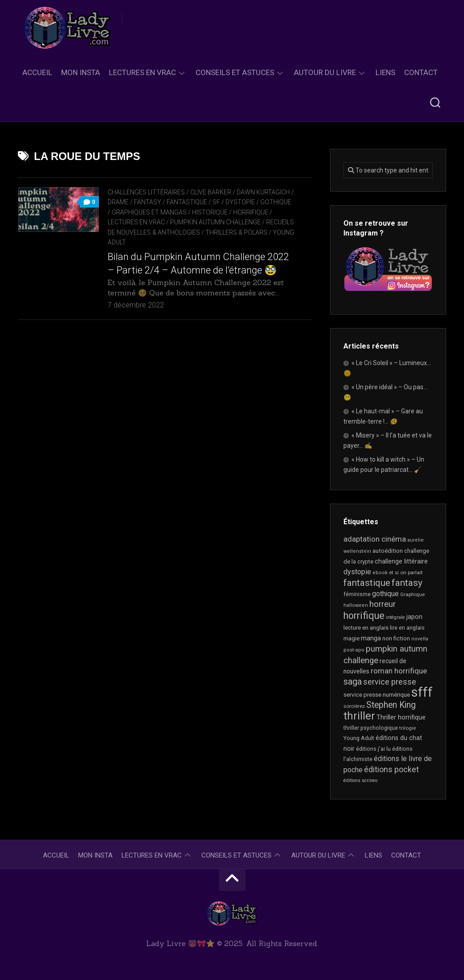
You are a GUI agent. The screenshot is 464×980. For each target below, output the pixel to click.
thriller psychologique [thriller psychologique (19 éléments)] (371, 728)
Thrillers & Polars (236, 232)
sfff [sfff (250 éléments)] (422, 692)
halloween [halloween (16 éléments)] (356, 605)
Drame (118, 202)
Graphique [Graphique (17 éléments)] (412, 594)
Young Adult (128, 242)
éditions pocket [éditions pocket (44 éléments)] (391, 770)
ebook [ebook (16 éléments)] (380, 573)
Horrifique (251, 212)
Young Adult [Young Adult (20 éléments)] (359, 738)
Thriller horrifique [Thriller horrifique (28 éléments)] (401, 717)
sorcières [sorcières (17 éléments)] (354, 706)
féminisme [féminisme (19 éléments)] (357, 594)
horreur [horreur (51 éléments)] (382, 604)
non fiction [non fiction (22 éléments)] (396, 638)
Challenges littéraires (146, 192)
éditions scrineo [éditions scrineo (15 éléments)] (360, 780)
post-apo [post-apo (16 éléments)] (354, 650)
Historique (210, 212)
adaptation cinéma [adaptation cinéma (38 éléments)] (375, 539)
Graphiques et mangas (149, 212)
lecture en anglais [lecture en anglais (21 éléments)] (366, 628)
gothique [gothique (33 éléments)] (385, 594)
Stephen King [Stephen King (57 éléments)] (391, 705)
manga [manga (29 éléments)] (371, 638)
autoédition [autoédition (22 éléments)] (388, 551)
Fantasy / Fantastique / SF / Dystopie (194, 202)
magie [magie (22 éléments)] (351, 638)
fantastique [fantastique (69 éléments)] (367, 583)
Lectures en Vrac (142, 72)
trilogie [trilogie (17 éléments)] (408, 728)
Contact (421, 72)
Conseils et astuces (235, 72)
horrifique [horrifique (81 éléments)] (364, 616)
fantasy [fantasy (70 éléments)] (407, 583)
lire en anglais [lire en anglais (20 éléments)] (407, 628)
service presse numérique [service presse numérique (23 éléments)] (377, 695)
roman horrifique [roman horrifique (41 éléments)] (399, 671)
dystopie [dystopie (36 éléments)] (357, 572)
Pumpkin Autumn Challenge (215, 222)
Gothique (276, 202)
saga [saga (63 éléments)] (353, 681)
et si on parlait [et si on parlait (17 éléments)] (406, 572)
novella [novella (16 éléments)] (420, 639)
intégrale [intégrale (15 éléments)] (395, 617)
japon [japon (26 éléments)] (414, 617)
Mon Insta (81, 72)
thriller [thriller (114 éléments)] (359, 716)
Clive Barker (211, 192)
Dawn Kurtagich (263, 192)
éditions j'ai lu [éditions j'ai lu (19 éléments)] (373, 749)
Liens (385, 72)
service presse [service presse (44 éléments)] (390, 682)
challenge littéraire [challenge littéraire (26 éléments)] (401, 561)
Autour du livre (325, 72)
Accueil (37, 72)
